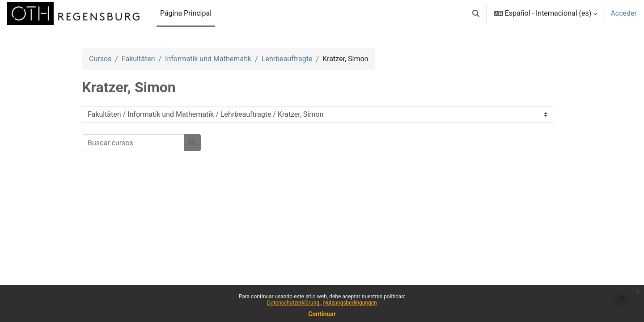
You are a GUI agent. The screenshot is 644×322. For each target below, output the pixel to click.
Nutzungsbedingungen (350, 303)
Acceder (624, 13)
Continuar (322, 314)
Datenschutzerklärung (294, 303)
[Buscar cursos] (133, 143)
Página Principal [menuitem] (186, 13)
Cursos (100, 59)
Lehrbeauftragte (287, 59)
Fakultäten (138, 59)
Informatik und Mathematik (208, 59)
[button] (476, 13)
